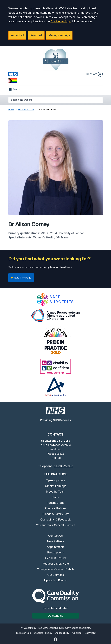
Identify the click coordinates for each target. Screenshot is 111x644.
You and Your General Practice (56, 525)
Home (11, 109)
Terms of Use (23, 633)
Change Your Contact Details (56, 569)
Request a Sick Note (56, 564)
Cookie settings (61, 21)
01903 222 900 (63, 466)
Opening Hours (56, 480)
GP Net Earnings (56, 486)
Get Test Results (56, 558)
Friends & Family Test (56, 514)
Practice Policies (56, 508)
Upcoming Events (56, 580)
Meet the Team (56, 492)
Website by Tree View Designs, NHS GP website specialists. (57, 628)
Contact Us (56, 536)
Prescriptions (56, 552)
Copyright (90, 633)
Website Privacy (43, 633)
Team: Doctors (26, 109)
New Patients (56, 541)
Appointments (56, 547)
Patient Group (56, 503)
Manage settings (59, 35)
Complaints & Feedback (56, 520)
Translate (94, 74)
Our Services (56, 575)
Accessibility (62, 633)
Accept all (17, 35)
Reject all (36, 35)
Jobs (56, 497)
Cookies (77, 633)
